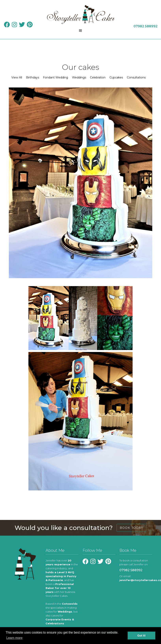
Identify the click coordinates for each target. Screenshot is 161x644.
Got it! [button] (141, 636)
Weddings (79, 77)
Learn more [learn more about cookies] (14, 638)
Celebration (98, 77)
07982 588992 (131, 570)
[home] (80, 15)
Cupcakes (116, 77)
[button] (80, 31)
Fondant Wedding (56, 77)
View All (17, 77)
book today (132, 528)
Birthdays (33, 77)
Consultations (136, 77)
